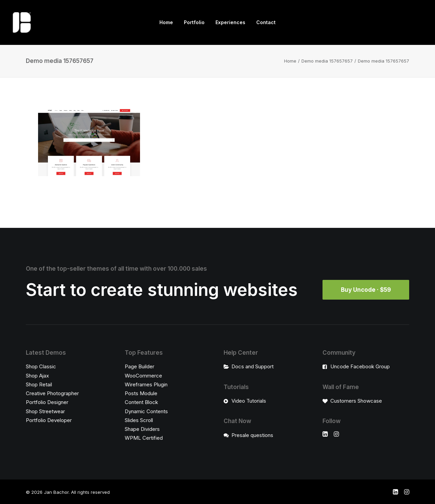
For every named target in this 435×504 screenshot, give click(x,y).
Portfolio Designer (47, 402)
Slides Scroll (139, 420)
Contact (266, 22)
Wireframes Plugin (146, 384)
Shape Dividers (142, 429)
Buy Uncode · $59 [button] (366, 290)
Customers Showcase (356, 401)
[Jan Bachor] (22, 22)
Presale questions (252, 435)
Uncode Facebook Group (360, 366)
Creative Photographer (52, 393)
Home (166, 22)
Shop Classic (41, 366)
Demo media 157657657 (327, 61)
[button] (325, 434)
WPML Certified (144, 438)
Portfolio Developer (49, 420)
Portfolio (194, 22)
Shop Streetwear (45, 411)
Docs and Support (253, 366)
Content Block (141, 402)
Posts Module (141, 393)
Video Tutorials (249, 401)
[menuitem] (166, 22)
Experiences (230, 22)
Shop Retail (39, 384)
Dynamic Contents (146, 411)
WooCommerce (143, 375)
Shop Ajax (37, 375)
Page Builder (140, 366)
